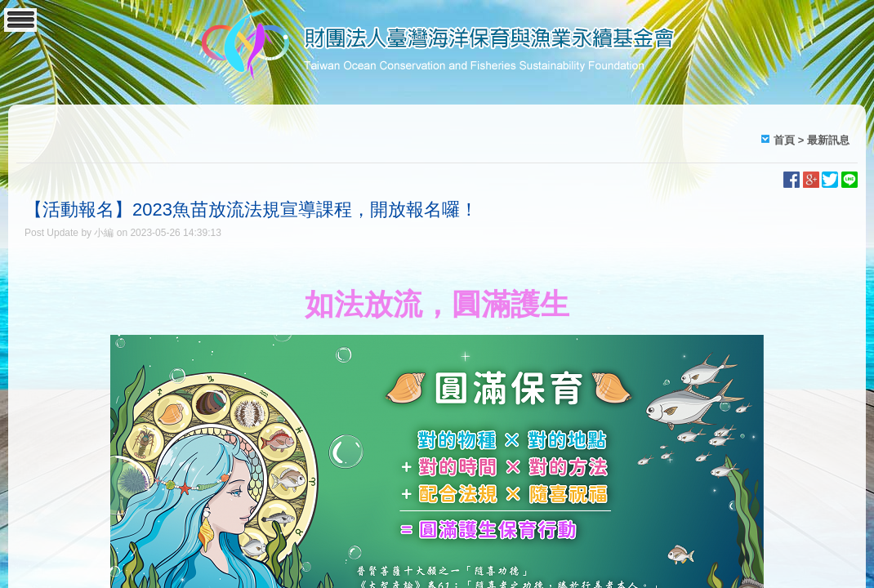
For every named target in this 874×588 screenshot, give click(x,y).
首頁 (784, 140)
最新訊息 (828, 140)
